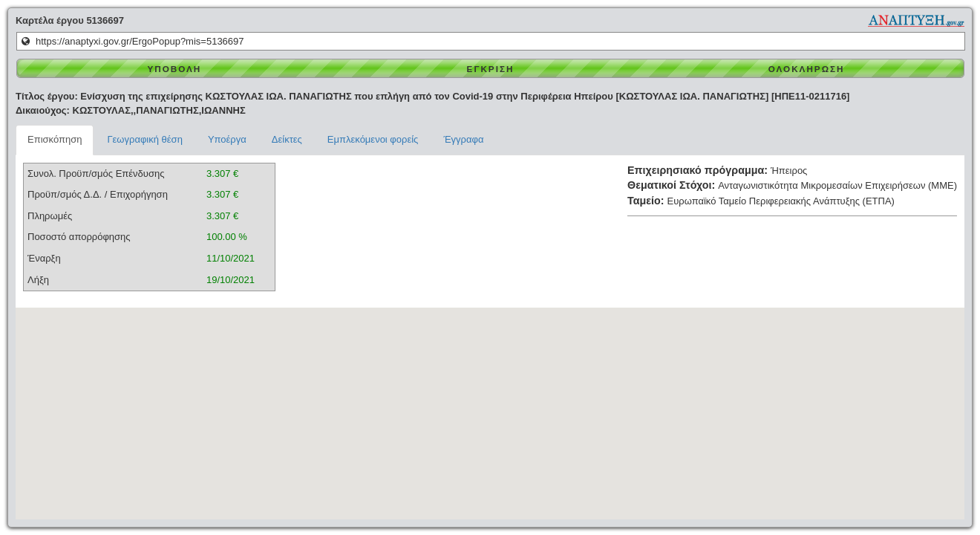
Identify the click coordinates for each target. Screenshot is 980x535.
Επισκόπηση (55, 139)
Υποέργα (227, 139)
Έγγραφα (463, 139)
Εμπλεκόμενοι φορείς (373, 139)
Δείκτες (287, 139)
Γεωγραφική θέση (144, 139)
